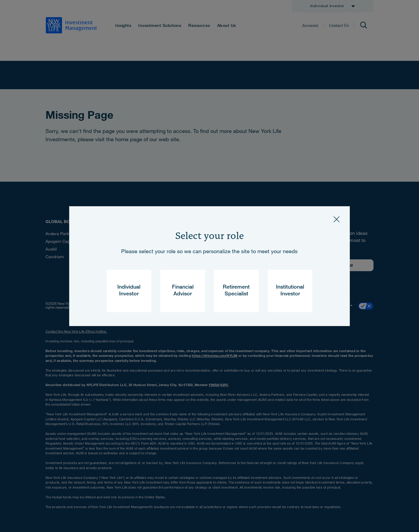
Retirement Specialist (236, 291)
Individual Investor (129, 291)
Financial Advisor (183, 291)
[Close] (337, 219)
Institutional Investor (290, 291)
